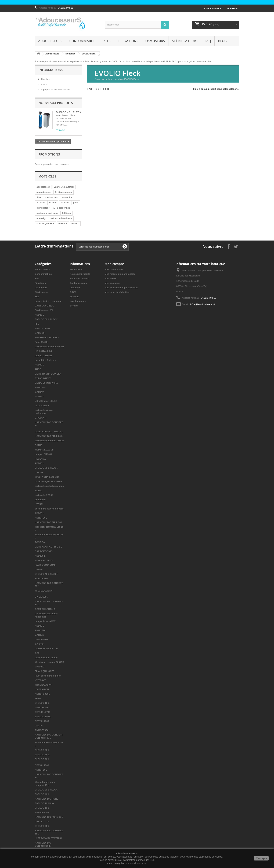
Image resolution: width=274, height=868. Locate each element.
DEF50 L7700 (42, 765)
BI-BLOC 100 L (43, 717)
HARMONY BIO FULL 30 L (49, 522)
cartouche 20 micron (61, 218)
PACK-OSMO (42, 406)
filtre (39, 197)
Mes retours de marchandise (120, 274)
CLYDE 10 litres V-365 (46, 649)
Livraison (45, 79)
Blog (222, 41)
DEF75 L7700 (42, 721)
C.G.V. (44, 84)
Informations (51, 70)
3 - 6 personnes (64, 192)
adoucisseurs (44, 192)
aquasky (41, 218)
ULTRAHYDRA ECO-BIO (48, 374)
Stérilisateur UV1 (44, 310)
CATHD (39, 445)
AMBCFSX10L (42, 708)
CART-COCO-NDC (44, 306)
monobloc (67, 197)
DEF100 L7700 (42, 712)
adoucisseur (43, 187)
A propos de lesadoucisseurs (55, 90)
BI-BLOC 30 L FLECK (46, 790)
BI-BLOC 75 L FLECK (46, 468)
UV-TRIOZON (42, 689)
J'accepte (261, 858)
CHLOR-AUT (42, 639)
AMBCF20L (41, 630)
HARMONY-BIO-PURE (46, 799)
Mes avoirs (111, 278)
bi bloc (53, 203)
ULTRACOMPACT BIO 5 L (48, 547)
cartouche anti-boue (47, 213)
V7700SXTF (41, 418)
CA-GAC (39, 472)
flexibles (63, 224)
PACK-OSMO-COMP (46, 565)
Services (74, 297)
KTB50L (39, 504)
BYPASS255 (41, 597)
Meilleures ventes (79, 278)
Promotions (49, 154)
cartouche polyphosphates (49, 486)
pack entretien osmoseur (48, 301)
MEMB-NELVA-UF (44, 450)
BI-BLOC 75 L (42, 755)
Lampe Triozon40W (45, 621)
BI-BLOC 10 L (42, 703)
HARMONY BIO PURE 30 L (49, 817)
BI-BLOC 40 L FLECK (69, 112)
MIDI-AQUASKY (43, 685)
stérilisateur (43, 208)
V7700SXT (40, 680)
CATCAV (39, 392)
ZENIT (38, 698)
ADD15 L (39, 315)
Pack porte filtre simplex (48, 676)
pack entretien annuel (46, 658)
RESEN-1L (40, 459)
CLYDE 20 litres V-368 (46, 383)
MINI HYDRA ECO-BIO (47, 337)
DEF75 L (39, 726)
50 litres (66, 213)
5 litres (75, 224)
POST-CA (40, 542)
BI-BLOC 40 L (42, 794)
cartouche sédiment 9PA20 (49, 441)
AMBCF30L (41, 518)
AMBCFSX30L (42, 730)
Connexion (232, 8)
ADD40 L (39, 626)
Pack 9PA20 (41, 342)
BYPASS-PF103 (43, 378)
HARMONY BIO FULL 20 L (49, 436)
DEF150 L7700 (42, 821)
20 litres (41, 203)
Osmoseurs (155, 41)
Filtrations (128, 41)
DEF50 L (39, 569)
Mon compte (114, 264)
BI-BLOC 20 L (42, 759)
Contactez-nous (213, 8)
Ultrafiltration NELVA (46, 401)
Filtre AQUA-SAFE (45, 671)
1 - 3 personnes (62, 208)
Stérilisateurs (185, 41)
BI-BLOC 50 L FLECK (46, 319)
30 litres (65, 203)
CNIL (152, 860)
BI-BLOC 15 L (42, 808)
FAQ (208, 41)
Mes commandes (114, 269)
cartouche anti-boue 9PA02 (49, 347)
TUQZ (38, 369)
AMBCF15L (41, 387)
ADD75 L (39, 396)
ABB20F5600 (42, 812)
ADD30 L (39, 463)
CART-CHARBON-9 (45, 609)
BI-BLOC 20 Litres (44, 803)
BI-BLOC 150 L (43, 328)
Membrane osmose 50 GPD (49, 662)
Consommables (83, 41)
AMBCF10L (41, 770)
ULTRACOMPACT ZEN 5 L (49, 838)
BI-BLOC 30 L (42, 826)
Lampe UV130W (43, 454)
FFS (37, 324)
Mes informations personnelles (121, 288)
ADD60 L (39, 513)
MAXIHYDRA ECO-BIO (47, 477)
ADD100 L (40, 556)
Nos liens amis (78, 301)
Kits (107, 41)
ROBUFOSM (41, 579)
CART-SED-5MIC (44, 551)
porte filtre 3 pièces (45, 360)
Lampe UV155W (43, 356)
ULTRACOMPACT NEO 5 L (49, 432)
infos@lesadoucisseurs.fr (203, 304)
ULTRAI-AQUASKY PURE (48, 481)
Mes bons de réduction (117, 292)
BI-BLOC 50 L (42, 750)
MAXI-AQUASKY (45, 224)
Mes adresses (112, 283)
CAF (37, 653)
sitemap (74, 306)
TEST (38, 297)
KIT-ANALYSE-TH (44, 560)
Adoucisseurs (50, 41)
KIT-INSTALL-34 (43, 351)
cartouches (51, 197)
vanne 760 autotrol (64, 187)
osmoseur (40, 500)
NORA (38, 491)
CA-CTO (39, 644)
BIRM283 (40, 667)
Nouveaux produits (56, 103)
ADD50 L (39, 365)
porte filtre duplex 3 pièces (49, 509)
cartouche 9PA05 (44, 495)
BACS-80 (40, 333)
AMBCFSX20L (42, 694)
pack (76, 203)
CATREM (40, 635)
